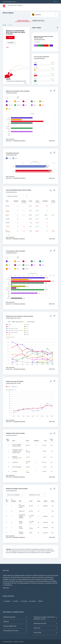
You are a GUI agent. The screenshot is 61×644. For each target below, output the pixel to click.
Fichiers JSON (46, 633)
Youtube (24, 601)
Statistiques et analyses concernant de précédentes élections (46, 618)
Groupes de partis (19, 322)
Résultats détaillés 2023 (15, 626)
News (40, 601)
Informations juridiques (8, 642)
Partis (9, 322)
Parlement (15, 622)
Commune (11, 43)
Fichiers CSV (46, 628)
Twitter (15, 601)
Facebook (7, 601)
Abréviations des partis (46, 624)
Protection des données (19, 642)
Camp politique (31, 322)
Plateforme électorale (15, 617)
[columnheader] (10, 202)
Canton (10, 37)
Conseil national (23, 21)
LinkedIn (32, 601)
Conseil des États (38, 21)
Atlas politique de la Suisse (15, 631)
